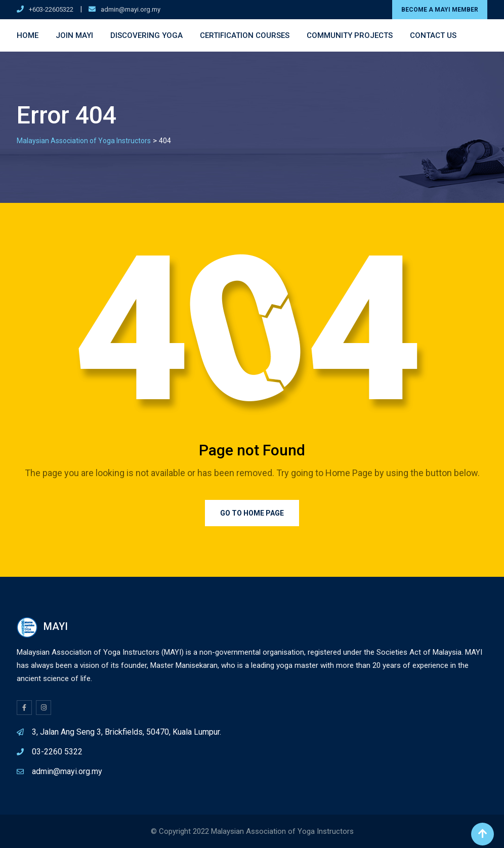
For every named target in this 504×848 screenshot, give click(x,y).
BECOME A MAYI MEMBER (440, 10)
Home (28, 35)
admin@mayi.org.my (131, 9)
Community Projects (350, 35)
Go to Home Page (252, 513)
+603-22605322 (51, 9)
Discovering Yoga (146, 35)
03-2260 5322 (57, 752)
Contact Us (433, 35)
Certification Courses (245, 35)
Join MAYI (74, 35)
